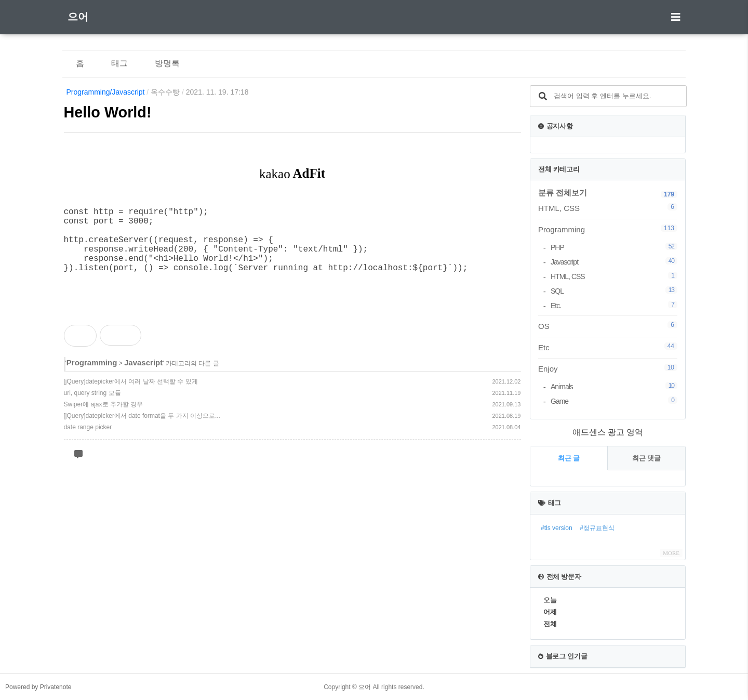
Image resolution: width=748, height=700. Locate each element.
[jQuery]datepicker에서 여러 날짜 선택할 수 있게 (131, 396)
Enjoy (608, 368)
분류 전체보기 (563, 193)
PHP (614, 247)
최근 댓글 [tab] (647, 458)
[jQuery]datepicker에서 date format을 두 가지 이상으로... (142, 430)
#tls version (557, 528)
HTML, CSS (608, 208)
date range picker (88, 442)
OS (608, 326)
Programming (92, 377)
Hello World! (108, 112)
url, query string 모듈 (92, 407)
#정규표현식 (597, 528)
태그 (119, 63)
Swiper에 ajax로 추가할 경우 (104, 419)
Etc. (614, 305)
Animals (614, 386)
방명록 (167, 63)
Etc (608, 347)
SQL (614, 291)
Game (614, 401)
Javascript (143, 377)
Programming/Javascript (106, 92)
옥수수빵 (165, 92)
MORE (671, 553)
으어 (78, 17)
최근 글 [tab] (569, 458)
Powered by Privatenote (38, 687)
